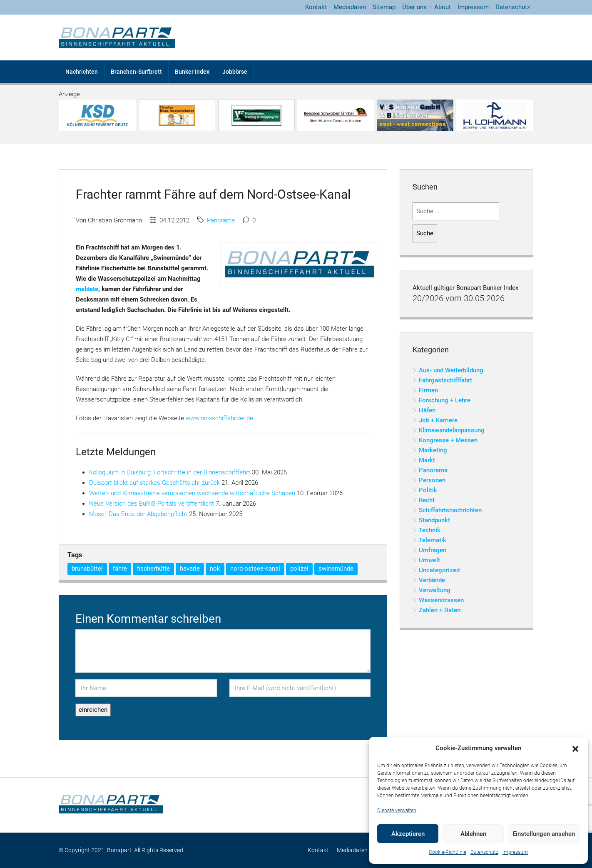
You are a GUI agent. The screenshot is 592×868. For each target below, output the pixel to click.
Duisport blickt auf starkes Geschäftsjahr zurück (154, 483)
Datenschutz (484, 852)
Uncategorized (439, 570)
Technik (430, 530)
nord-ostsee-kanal (255, 569)
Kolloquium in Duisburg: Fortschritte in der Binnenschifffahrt (170, 472)
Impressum (515, 852)
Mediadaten (350, 7)
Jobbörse (235, 72)
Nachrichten (82, 72)
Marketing (433, 450)
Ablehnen (473, 834)
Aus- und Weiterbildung (451, 370)
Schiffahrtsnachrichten (450, 510)
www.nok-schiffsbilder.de (219, 418)
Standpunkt (434, 520)
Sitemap (384, 7)
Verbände (432, 580)
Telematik (433, 540)
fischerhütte (153, 569)
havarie (190, 569)
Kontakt (316, 7)
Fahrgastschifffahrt (445, 380)
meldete (87, 289)
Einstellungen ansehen (544, 834)
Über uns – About (427, 7)
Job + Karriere (438, 420)
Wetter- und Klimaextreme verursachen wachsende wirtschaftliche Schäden (192, 493)
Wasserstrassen (441, 600)
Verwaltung (435, 590)
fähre (120, 569)
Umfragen (433, 550)
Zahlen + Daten (440, 610)
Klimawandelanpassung (452, 430)
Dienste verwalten (397, 811)
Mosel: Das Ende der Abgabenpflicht (138, 514)
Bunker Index (192, 72)
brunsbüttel (87, 569)
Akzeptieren (408, 834)
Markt (427, 460)
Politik (428, 490)
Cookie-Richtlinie (448, 852)
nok (215, 569)
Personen (432, 480)
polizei (299, 569)
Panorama (221, 220)
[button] (575, 748)
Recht (427, 500)
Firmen (428, 390)
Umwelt (429, 560)
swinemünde (336, 569)
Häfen (427, 410)
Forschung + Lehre (445, 400)
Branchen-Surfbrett (136, 72)
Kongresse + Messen (448, 440)
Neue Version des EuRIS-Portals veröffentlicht (152, 504)
